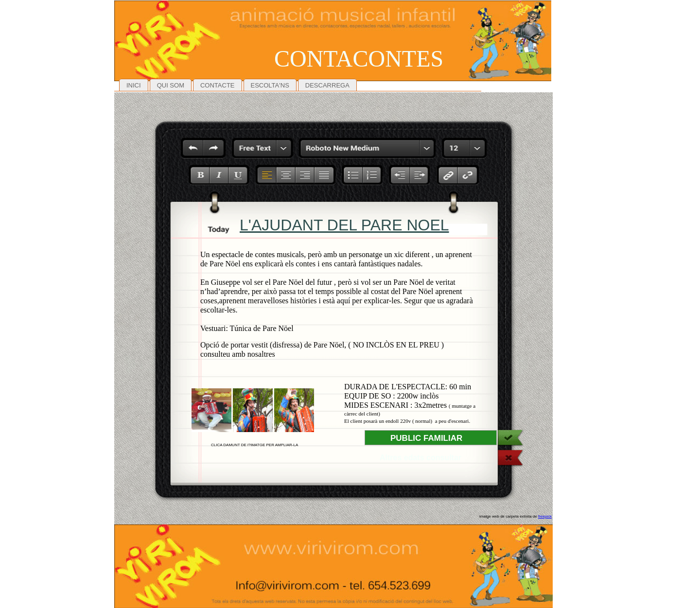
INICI (134, 85)
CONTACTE (218, 85)
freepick (545, 516)
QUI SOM (171, 85)
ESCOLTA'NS (270, 85)
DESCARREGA (327, 85)
